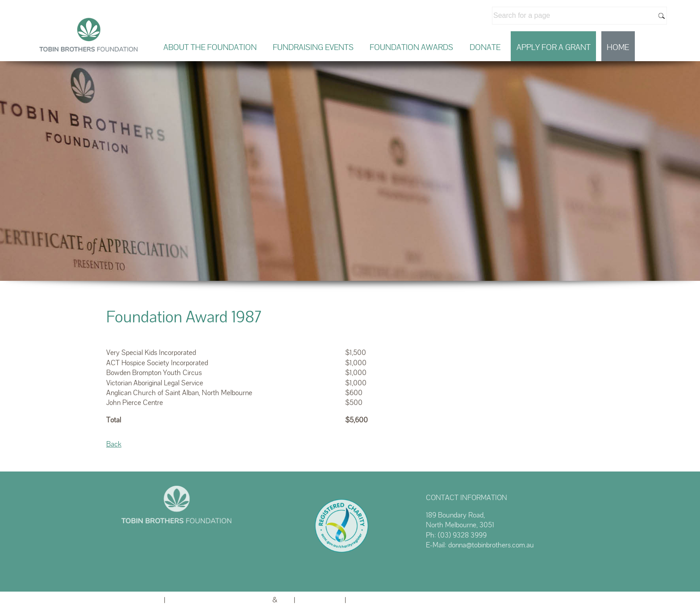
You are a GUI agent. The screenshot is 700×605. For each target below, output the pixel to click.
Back (114, 444)
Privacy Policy (320, 600)
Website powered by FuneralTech (219, 600)
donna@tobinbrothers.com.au (491, 545)
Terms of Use (370, 600)
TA (285, 600)
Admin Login (142, 600)
